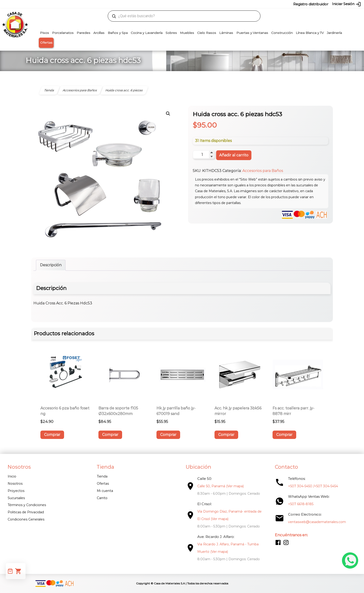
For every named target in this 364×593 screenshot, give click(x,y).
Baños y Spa (118, 33)
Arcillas (99, 33)
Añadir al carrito (234, 155)
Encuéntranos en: (291, 535)
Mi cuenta (105, 491)
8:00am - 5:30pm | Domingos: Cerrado (229, 526)
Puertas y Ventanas (252, 33)
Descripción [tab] (51, 265)
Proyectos (16, 491)
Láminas (226, 33)
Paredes (83, 33)
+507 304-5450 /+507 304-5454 (313, 486)
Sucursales (16, 498)
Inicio (12, 476)
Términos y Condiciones (27, 505)
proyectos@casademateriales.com (133, 4)
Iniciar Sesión (346, 4)
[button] (168, 114)
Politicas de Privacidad (26, 512)
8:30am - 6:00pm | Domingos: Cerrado (229, 494)
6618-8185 (208, 4)
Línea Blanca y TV (310, 33)
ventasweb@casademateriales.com (78, 4)
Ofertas (46, 43)
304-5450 (175, 4)
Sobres (171, 33)
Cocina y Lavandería (147, 33)
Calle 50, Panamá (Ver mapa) (221, 486)
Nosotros (15, 484)
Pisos (44, 33)
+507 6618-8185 (301, 504)
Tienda (102, 476)
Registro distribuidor (311, 4)
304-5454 (192, 4)
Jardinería (334, 33)
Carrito (102, 498)
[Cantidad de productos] (204, 155)
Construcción (282, 33)
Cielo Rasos (207, 33)
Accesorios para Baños (263, 171)
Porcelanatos (63, 33)
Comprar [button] (52, 435)
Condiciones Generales (26, 519)
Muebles (187, 33)
